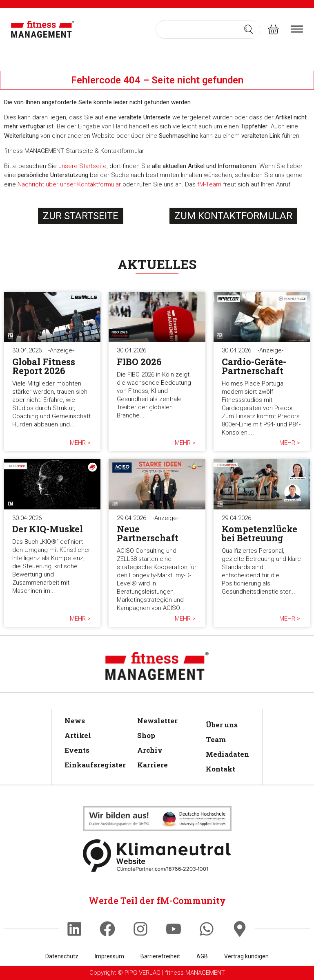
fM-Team (209, 184)
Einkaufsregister (93, 765)
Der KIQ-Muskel (48, 529)
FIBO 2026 (139, 362)
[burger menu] (297, 29)
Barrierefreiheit (160, 956)
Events (77, 750)
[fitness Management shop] (273, 29)
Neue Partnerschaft (148, 533)
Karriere (153, 765)
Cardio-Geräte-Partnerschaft (254, 366)
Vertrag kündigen (246, 956)
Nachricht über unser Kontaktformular (69, 184)
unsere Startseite (82, 166)
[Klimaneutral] (157, 819)
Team (216, 739)
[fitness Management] (43, 29)
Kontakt (220, 769)
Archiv (150, 750)
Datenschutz (62, 956)
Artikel (78, 735)
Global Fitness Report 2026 (44, 366)
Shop (146, 735)
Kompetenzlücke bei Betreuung (259, 533)
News (75, 721)
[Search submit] (249, 29)
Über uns (222, 725)
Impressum (109, 956)
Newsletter (157, 721)
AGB (202, 956)
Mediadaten (226, 754)
